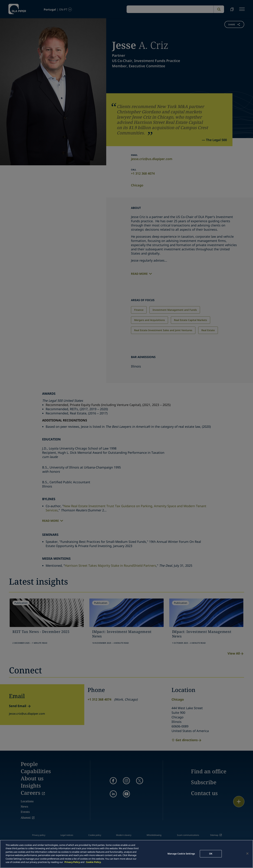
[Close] (247, 853)
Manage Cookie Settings (181, 854)
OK (211, 854)
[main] (126, 854)
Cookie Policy (93, 862)
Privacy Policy (72, 862)
